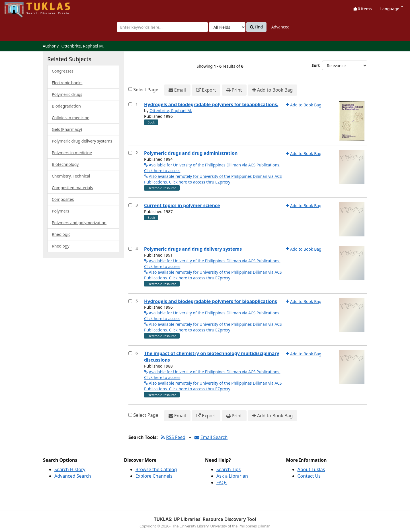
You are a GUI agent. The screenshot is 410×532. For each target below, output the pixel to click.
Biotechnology (65, 164)
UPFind (19, 7)
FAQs (222, 482)
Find (256, 27)
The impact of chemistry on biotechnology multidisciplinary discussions (212, 357)
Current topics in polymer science (182, 205)
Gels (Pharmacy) (67, 129)
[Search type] (227, 27)
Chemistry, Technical (71, 176)
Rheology (61, 246)
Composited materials (72, 188)
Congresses (63, 71)
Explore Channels (154, 476)
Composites (63, 199)
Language (392, 9)
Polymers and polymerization (79, 223)
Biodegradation (66, 106)
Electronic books (67, 83)
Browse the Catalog (156, 469)
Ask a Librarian (232, 476)
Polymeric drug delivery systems (82, 141)
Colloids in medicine (71, 118)
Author (49, 46)
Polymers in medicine (72, 153)
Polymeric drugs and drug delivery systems (193, 249)
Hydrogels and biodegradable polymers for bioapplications (211, 301)
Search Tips (228, 469)
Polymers (61, 211)
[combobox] (162, 27)
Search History (70, 469)
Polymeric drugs (67, 94)
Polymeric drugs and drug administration (191, 153)
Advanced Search (73, 476)
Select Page (146, 90)
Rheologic (61, 234)
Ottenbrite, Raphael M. (171, 111)
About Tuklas (311, 469)
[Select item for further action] (130, 104)
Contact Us (309, 476)
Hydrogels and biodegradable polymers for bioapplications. (211, 104)
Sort (316, 65)
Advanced (280, 27)
